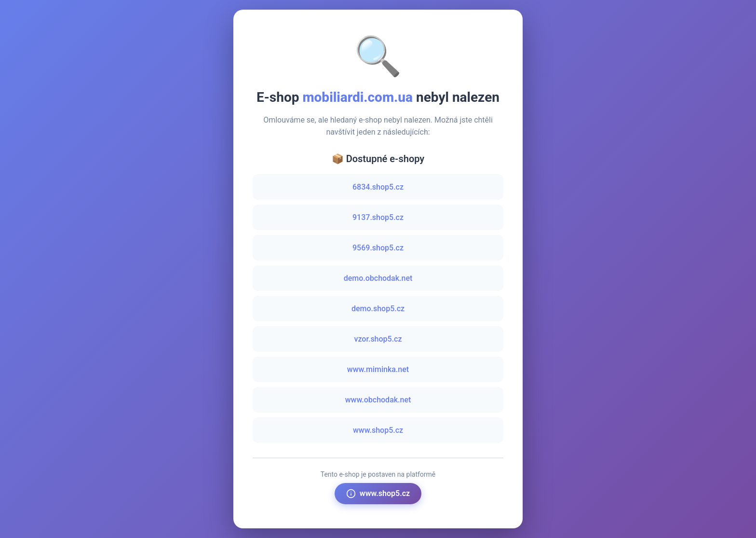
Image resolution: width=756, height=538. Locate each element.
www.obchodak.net (378, 400)
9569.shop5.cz (378, 248)
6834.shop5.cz (378, 187)
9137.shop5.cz (378, 217)
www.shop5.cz (378, 430)
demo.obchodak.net (378, 278)
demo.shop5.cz (378, 309)
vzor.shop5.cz (378, 339)
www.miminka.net (378, 369)
